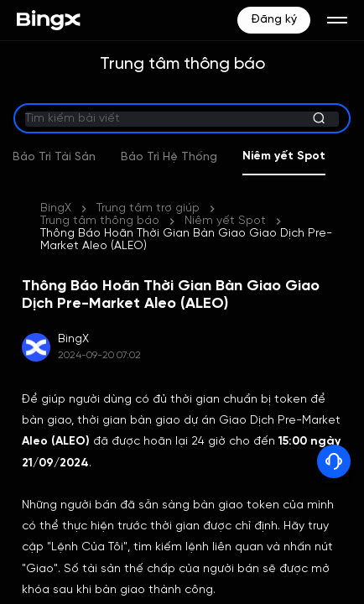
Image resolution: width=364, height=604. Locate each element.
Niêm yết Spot (309, 156)
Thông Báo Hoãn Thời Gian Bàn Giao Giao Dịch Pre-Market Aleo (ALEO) (186, 240)
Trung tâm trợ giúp (148, 208)
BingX (56, 208)
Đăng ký (274, 20)
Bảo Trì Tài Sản (79, 157)
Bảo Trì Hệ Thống (194, 157)
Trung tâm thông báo (100, 221)
